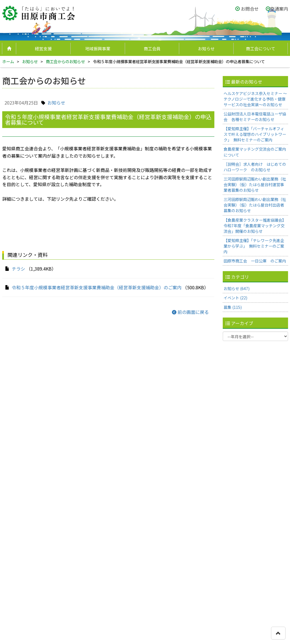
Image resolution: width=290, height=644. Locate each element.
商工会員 (152, 48)
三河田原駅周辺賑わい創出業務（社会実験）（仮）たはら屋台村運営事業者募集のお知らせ (255, 184)
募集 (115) (233, 307)
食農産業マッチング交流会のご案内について (255, 152)
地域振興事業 (98, 48)
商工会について (261, 48)
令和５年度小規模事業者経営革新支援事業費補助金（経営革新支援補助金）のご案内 (97, 287)
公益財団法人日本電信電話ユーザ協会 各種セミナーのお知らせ (255, 117)
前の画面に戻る (190, 312)
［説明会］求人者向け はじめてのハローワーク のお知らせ (255, 167)
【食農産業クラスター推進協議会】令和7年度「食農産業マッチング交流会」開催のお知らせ (255, 226)
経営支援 (43, 48)
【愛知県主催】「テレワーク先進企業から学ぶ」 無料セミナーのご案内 (254, 246)
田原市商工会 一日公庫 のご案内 (255, 261)
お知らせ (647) (237, 288)
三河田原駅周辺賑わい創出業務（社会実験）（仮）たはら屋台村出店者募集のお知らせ (255, 205)
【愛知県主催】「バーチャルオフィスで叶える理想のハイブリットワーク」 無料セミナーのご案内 (255, 134)
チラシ (18, 269)
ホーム (8, 61)
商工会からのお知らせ (65, 61)
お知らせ (206, 48)
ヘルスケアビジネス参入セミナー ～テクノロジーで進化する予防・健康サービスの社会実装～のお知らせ (255, 99)
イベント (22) (235, 298)
